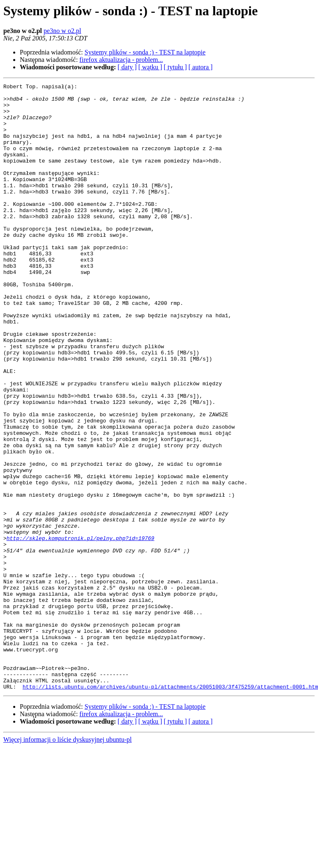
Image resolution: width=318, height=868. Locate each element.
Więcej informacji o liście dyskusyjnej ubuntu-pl (68, 861)
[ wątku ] (150, 67)
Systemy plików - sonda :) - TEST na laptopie (145, 52)
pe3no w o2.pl (62, 31)
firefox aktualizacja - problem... (121, 60)
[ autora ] (200, 67)
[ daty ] (127, 67)
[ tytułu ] (175, 67)
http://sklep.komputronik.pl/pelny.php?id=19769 (81, 630)
